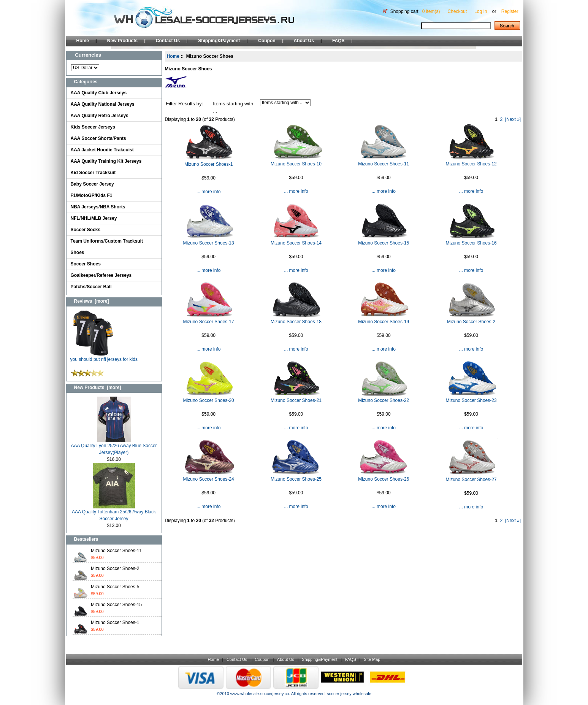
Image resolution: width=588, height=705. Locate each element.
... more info (208, 192)
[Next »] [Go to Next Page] (513, 119)
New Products (122, 41)
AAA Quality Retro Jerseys (100, 116)
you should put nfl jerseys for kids (104, 357)
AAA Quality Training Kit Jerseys (106, 161)
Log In (481, 11)
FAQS (338, 41)
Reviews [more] (92, 301)
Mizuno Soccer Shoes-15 (116, 605)
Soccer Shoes (86, 264)
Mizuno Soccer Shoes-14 (296, 243)
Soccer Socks (86, 230)
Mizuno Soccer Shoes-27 (471, 480)
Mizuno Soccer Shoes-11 (116, 551)
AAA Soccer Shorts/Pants (98, 138)
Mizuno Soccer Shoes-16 (471, 243)
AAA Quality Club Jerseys (99, 93)
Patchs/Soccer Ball (91, 287)
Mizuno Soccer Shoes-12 (471, 164)
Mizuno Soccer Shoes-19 (384, 322)
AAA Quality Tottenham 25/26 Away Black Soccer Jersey (114, 513)
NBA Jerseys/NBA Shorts (98, 207)
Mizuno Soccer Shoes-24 (209, 479)
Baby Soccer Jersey (92, 184)
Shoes (78, 252)
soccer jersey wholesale (349, 694)
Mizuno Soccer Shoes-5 (115, 587)
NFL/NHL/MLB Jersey (94, 218)
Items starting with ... (233, 107)
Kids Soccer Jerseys (93, 127)
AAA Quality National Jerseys (103, 104)
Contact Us (168, 41)
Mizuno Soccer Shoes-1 (115, 622)
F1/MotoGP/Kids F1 (92, 195)
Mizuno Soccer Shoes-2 (115, 568)
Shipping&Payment (219, 41)
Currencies (88, 55)
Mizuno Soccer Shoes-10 (296, 164)
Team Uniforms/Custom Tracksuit (107, 241)
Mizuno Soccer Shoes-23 (471, 400)
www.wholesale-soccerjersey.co (260, 694)
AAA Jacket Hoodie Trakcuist (102, 150)
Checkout (457, 11)
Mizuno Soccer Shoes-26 (384, 479)
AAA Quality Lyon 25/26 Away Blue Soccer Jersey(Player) (114, 447)
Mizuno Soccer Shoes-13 (209, 243)
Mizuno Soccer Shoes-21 (296, 400)
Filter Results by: (184, 104)
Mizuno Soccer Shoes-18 (296, 322)
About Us (304, 41)
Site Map (372, 659)
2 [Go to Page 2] (501, 119)
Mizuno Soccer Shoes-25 (296, 479)
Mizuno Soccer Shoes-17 (209, 322)
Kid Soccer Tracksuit (93, 173)
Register (510, 11)
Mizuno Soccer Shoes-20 (209, 400)
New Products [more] (98, 387)
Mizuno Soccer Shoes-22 (384, 400)
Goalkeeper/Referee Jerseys (101, 275)
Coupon (267, 41)
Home (83, 41)
